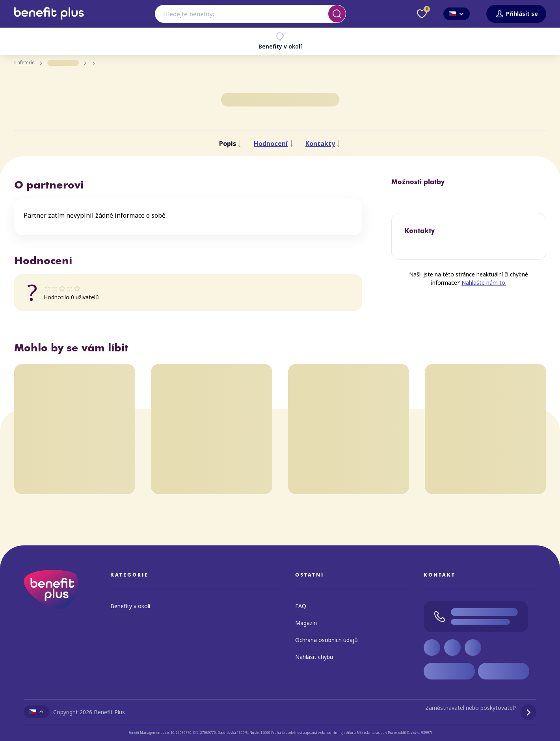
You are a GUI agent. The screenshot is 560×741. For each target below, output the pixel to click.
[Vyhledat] (337, 14)
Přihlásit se (516, 14)
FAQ (301, 606)
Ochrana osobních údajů (327, 640)
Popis (231, 144)
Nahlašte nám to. (484, 283)
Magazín (306, 623)
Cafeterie (24, 63)
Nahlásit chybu (314, 657)
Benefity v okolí (280, 41)
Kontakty (323, 144)
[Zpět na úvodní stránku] (49, 22)
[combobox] (250, 14)
